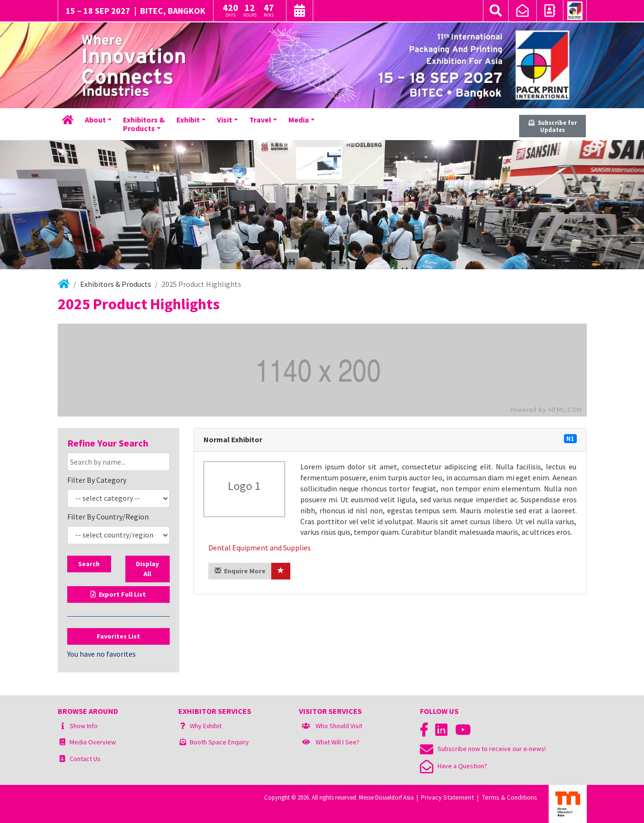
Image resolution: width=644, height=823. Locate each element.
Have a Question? (454, 766)
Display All (147, 569)
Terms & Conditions (510, 797)
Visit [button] (225, 120)
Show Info (84, 726)
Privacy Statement (447, 797)
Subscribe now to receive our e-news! (483, 749)
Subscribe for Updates (553, 126)
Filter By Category (97, 480)
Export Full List (118, 594)
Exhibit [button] (188, 120)
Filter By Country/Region (108, 517)
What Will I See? (337, 742)
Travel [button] (260, 120)
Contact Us (85, 759)
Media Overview (93, 742)
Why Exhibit (206, 726)
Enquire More (240, 571)
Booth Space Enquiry (219, 742)
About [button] (95, 120)
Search (89, 564)
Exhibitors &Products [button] (144, 124)
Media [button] (299, 120)
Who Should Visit (339, 726)
